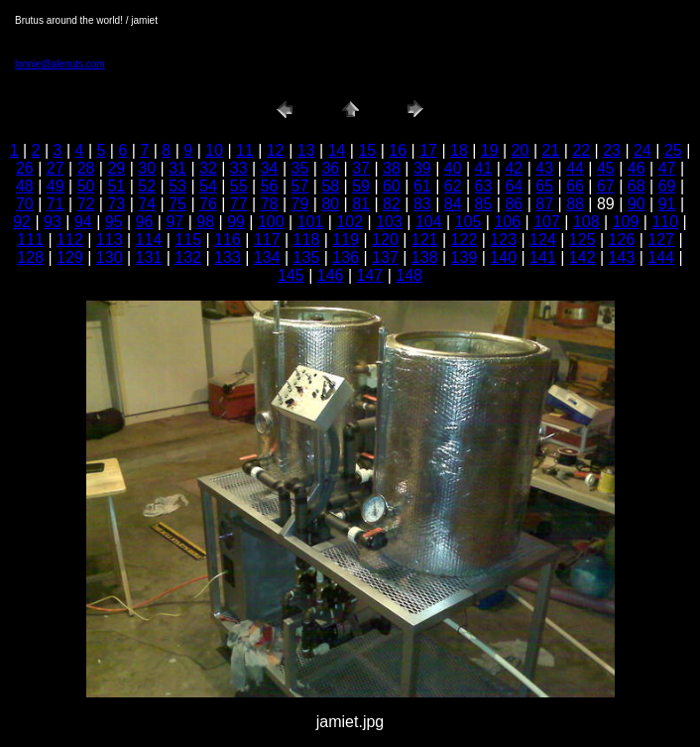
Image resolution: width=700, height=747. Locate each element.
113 (110, 240)
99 (236, 222)
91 (667, 204)
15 (367, 150)
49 (56, 186)
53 (177, 186)
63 (484, 186)
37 (361, 168)
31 (177, 168)
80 (330, 204)
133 (228, 257)
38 (392, 168)
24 (642, 150)
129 (70, 257)
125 (583, 240)
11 (245, 150)
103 (389, 222)
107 (547, 222)
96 (145, 222)
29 (116, 168)
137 (385, 257)
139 (465, 257)
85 (484, 204)
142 (583, 257)
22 (581, 150)
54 (208, 186)
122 (465, 240)
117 (267, 240)
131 (149, 257)
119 (346, 240)
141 (543, 257)
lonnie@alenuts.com (60, 64)
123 (503, 240)
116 (228, 240)
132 (188, 257)
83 (422, 204)
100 (271, 222)
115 (188, 240)
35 (300, 168)
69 (667, 186)
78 (270, 204)
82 (392, 204)
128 (30, 257)
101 (311, 222)
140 (503, 257)
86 (514, 204)
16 (398, 150)
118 (307, 240)
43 (544, 168)
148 (409, 275)
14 (337, 150)
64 (514, 186)
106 (507, 222)
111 (30, 240)
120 (385, 240)
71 (56, 204)
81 (361, 204)
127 (661, 240)
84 (453, 204)
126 (622, 240)
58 (330, 186)
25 (673, 150)
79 (300, 204)
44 (575, 168)
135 (307, 257)
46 (637, 168)
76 (208, 204)
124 (543, 240)
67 (606, 186)
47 (667, 168)
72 (86, 204)
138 (425, 257)
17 (428, 150)
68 (637, 186)
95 (114, 222)
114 (149, 240)
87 (544, 204)
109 (626, 222)
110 (665, 222)
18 (459, 150)
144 (661, 257)
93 (53, 222)
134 (267, 257)
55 (239, 186)
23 (612, 150)
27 (56, 168)
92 (22, 222)
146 (331, 275)
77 (239, 204)
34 (270, 168)
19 (490, 150)
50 (86, 186)
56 (270, 186)
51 (116, 186)
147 (370, 275)
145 (291, 275)
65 (544, 186)
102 (350, 222)
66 (575, 186)
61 (422, 186)
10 (214, 150)
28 (86, 168)
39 (422, 168)
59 (361, 186)
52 (147, 186)
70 (25, 204)
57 (300, 186)
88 (575, 204)
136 (346, 257)
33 (239, 168)
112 (70, 240)
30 (147, 168)
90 (637, 204)
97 (175, 222)
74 (147, 204)
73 (116, 204)
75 (177, 204)
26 (25, 168)
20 (521, 150)
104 (429, 222)
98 (205, 222)
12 (276, 150)
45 (606, 168)
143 (622, 257)
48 (25, 186)
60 (392, 186)
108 (586, 222)
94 (83, 222)
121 (425, 240)
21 (551, 150)
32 (208, 168)
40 (453, 168)
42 (514, 168)
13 (306, 150)
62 (453, 186)
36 (330, 168)
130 (110, 257)
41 (484, 168)
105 (468, 222)
